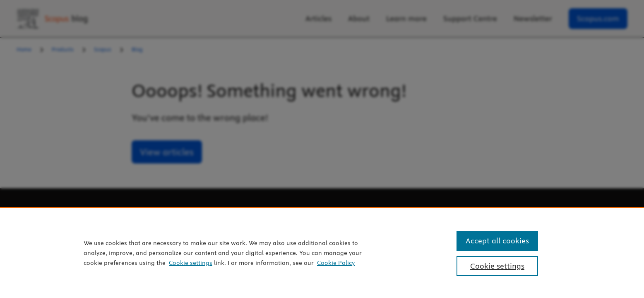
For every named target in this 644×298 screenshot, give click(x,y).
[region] (322, 252)
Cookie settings (191, 263)
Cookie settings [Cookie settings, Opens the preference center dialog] (497, 266)
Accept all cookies (497, 241)
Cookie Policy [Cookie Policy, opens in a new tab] (336, 263)
